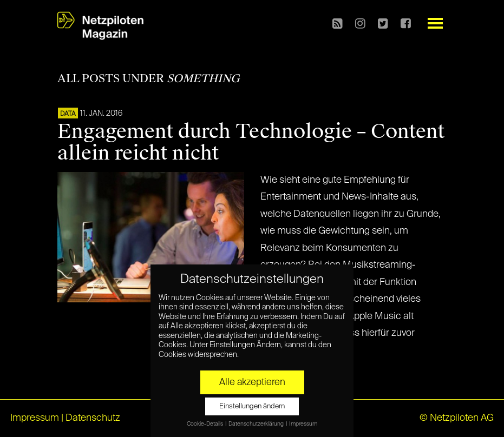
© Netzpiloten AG (457, 418)
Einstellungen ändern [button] (252, 406)
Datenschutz (93, 418)
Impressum (35, 418)
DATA (68, 114)
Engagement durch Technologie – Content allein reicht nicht (251, 142)
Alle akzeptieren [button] (252, 382)
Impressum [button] (303, 424)
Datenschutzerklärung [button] (257, 424)
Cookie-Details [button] (205, 424)
